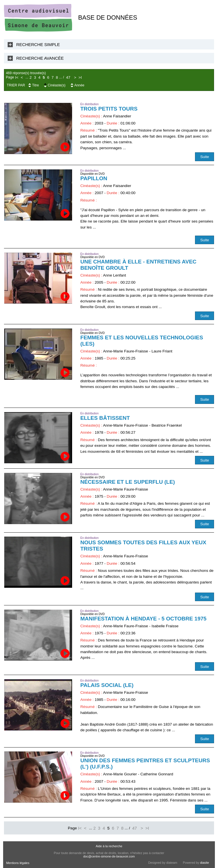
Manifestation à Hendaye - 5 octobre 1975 (143, 619)
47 (68, 77)
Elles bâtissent (105, 418)
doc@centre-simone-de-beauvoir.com (109, 856)
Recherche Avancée (40, 58)
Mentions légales (18, 863)
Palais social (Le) (107, 685)
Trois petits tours (109, 109)
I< (17, 77)
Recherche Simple (38, 44)
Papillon (94, 178)
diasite (205, 863)
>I (80, 77)
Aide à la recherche (109, 846)
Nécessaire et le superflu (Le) (128, 482)
